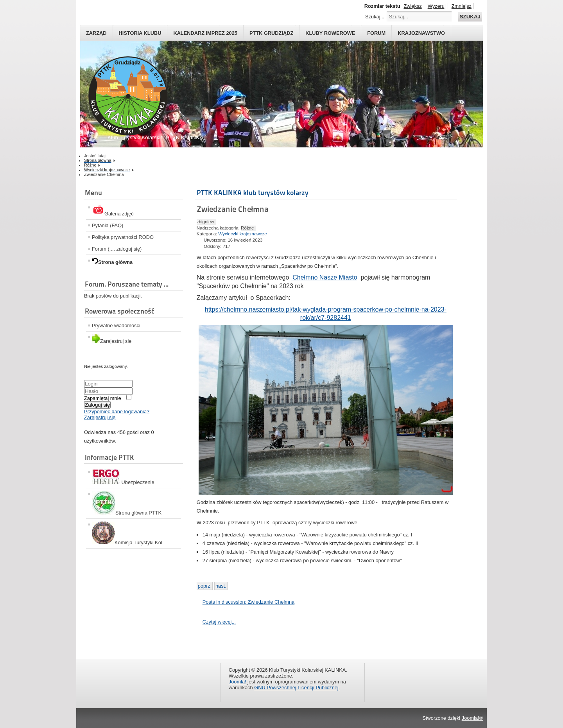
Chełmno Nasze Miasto (324, 277)
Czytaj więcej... (219, 622)
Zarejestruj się (100, 417)
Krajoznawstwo (421, 33)
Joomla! (238, 682)
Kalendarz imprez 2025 (205, 33)
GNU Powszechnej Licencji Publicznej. (297, 688)
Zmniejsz (462, 6)
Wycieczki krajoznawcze (243, 234)
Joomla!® (472, 718)
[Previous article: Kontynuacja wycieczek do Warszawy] (205, 586)
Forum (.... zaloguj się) (117, 249)
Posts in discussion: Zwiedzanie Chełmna (248, 602)
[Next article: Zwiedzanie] (221, 586)
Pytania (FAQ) (108, 225)
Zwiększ (412, 6)
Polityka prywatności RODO (123, 237)
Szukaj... (375, 17)
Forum (376, 33)
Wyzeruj (437, 6)
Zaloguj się (97, 405)
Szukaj (470, 17)
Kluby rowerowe (330, 33)
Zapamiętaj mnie (103, 398)
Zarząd (96, 33)
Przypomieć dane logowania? (117, 412)
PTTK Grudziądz (271, 33)
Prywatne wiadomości (116, 325)
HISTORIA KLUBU (140, 33)
